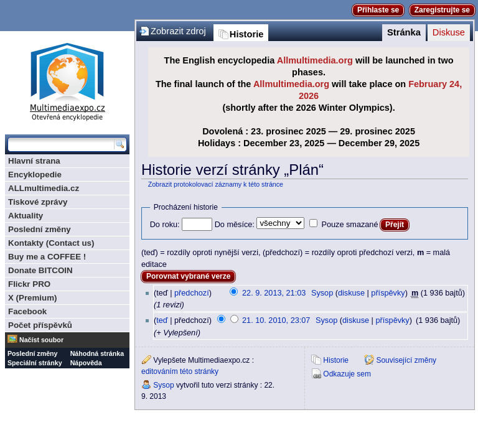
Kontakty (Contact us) (51, 243)
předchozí (192, 293)
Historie (247, 34)
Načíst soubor (41, 340)
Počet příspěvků (40, 325)
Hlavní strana (34, 161)
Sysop (322, 293)
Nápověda (86, 363)
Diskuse (449, 32)
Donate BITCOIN (40, 270)
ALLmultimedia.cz (44, 188)
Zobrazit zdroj (178, 31)
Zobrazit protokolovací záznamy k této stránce (216, 184)
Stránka (404, 32)
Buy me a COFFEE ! (47, 257)
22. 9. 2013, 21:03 (274, 293)
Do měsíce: (235, 225)
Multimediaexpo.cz (67, 80)
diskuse (351, 293)
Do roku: (165, 225)
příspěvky (388, 293)
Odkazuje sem (347, 374)
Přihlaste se (378, 10)
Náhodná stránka (97, 353)
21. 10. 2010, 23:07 (276, 320)
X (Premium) (33, 298)
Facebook (27, 311)
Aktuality (26, 216)
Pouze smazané (349, 225)
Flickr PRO (29, 284)
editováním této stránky (180, 371)
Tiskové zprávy (38, 202)
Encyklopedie (35, 175)
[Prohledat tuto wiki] (61, 144)
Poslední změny (40, 229)
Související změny (406, 360)
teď (162, 320)
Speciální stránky (35, 363)
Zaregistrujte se (442, 10)
